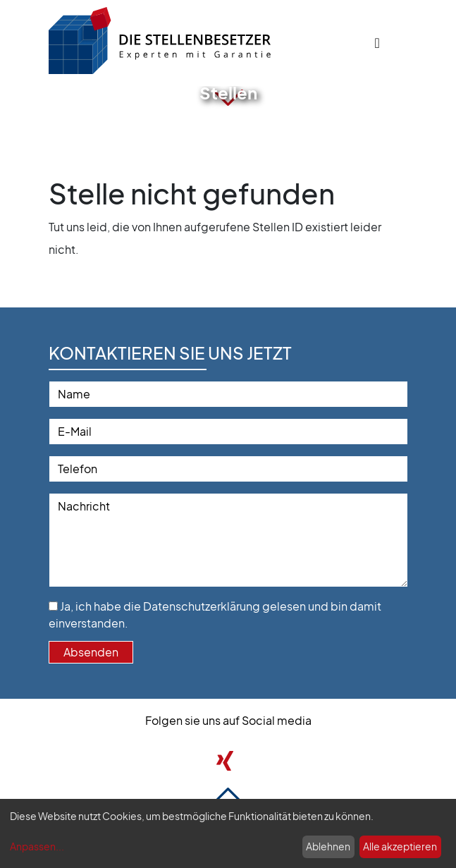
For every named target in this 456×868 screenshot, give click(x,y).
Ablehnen (328, 846)
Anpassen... (37, 846)
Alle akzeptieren (400, 846)
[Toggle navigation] (377, 43)
